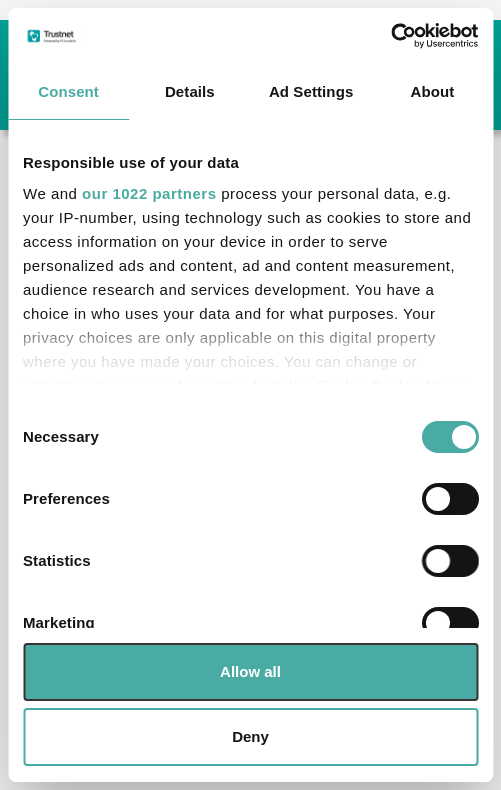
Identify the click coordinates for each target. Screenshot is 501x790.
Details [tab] (190, 91)
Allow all (250, 671)
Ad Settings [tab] (311, 91)
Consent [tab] (68, 91)
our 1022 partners (149, 193)
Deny (250, 736)
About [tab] (432, 91)
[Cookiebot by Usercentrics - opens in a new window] (390, 36)
